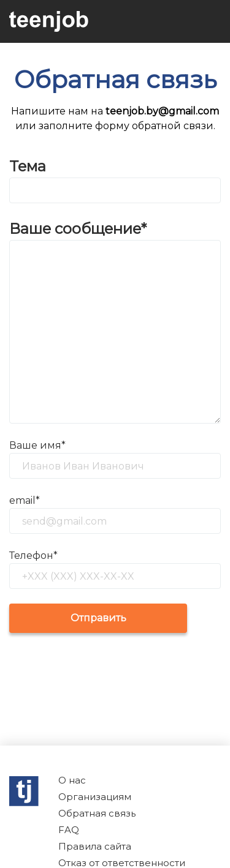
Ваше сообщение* (78, 229)
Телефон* (33, 556)
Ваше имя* (37, 445)
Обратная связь (97, 813)
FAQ (69, 830)
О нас (72, 780)
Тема (28, 166)
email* (25, 500)
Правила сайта (95, 846)
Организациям (95, 797)
